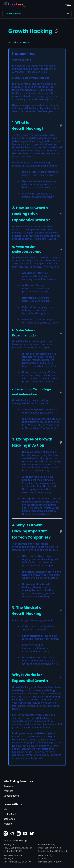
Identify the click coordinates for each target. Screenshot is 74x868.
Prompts (8, 791)
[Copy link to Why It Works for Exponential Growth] (61, 678)
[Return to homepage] (15, 4)
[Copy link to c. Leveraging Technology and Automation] (61, 392)
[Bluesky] (32, 833)
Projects (8, 824)
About (7, 809)
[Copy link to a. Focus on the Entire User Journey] (61, 249)
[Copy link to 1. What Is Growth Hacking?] (61, 126)
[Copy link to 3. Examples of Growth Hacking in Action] (61, 442)
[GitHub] (12, 833)
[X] (6, 833)
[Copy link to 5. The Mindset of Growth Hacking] (61, 611)
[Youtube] (25, 833)
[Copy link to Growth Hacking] (56, 31)
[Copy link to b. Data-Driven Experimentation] (61, 333)
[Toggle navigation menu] (67, 4)
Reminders (10, 786)
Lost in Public (11, 814)
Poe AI (26, 42)
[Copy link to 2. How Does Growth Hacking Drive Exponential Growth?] (61, 214)
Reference (9, 819)
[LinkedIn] (19, 833)
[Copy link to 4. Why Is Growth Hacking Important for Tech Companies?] (61, 531)
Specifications (11, 796)
